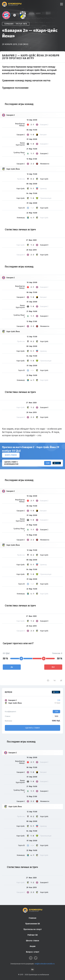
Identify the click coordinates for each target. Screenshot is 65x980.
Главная (32, 918)
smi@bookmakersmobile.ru (45, 964)
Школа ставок (33, 941)
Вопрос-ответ (33, 952)
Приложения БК (33, 924)
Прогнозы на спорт (33, 929)
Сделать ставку (32, 728)
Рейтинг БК (33, 935)
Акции (33, 946)
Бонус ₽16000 (11, 455)
